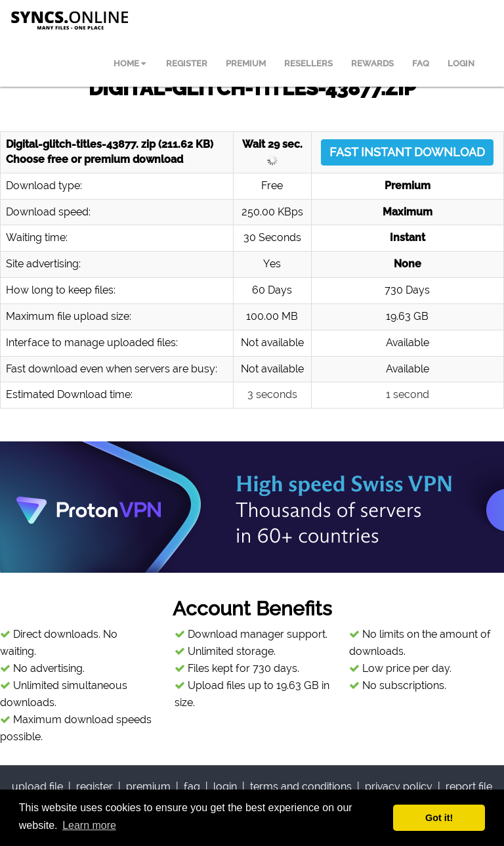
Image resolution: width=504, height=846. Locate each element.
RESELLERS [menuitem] (308, 63)
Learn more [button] (89, 825)
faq (192, 787)
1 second (408, 394)
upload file (37, 787)
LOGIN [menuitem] (461, 63)
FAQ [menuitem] (421, 63)
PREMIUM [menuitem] (246, 63)
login (225, 787)
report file (469, 787)
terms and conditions (301, 787)
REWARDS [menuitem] (372, 63)
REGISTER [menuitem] (187, 63)
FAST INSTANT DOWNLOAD (407, 152)
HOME (130, 63)
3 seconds (272, 394)
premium (148, 787)
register (94, 787)
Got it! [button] (439, 818)
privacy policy (399, 787)
